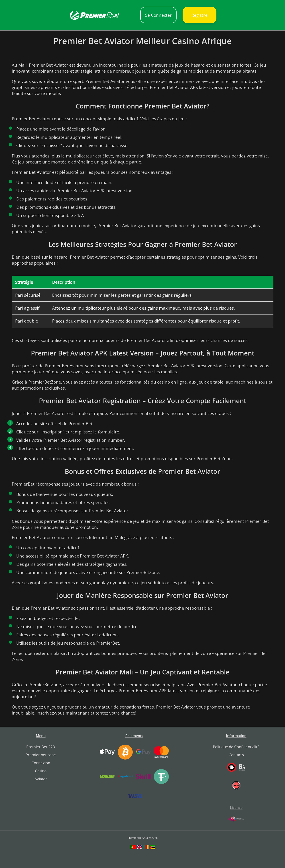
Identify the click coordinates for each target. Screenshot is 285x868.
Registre (199, 15)
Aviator (41, 779)
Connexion (41, 763)
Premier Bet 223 (41, 747)
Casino (41, 771)
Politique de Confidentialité (236, 747)
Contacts (236, 755)
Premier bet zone (41, 755)
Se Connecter (158, 15)
